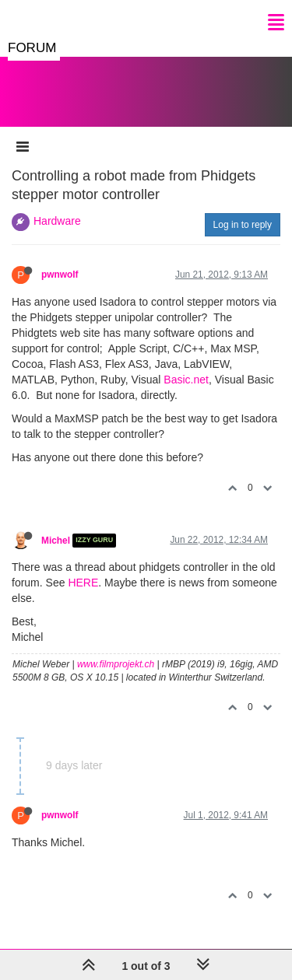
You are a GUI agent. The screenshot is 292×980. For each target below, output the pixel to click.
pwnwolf (60, 275)
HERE (83, 583)
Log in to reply (243, 225)
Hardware (57, 221)
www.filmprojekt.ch (116, 664)
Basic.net (186, 380)
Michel (56, 541)
